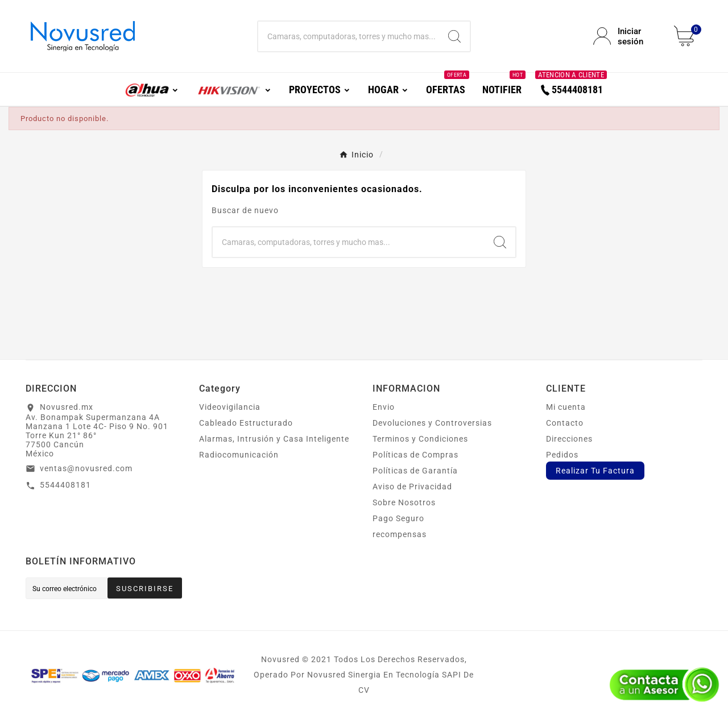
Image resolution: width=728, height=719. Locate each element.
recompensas (400, 534)
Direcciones (569, 439)
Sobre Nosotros (404, 502)
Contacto (565, 423)
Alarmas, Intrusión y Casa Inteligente (274, 439)
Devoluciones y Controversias (432, 423)
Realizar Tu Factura (595, 471)
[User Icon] (627, 36)
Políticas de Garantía (415, 471)
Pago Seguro (398, 518)
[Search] (454, 36)
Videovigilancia (230, 407)
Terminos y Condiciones (420, 439)
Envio (384, 407)
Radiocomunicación (239, 455)
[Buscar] (349, 36)
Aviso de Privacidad (412, 487)
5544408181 (65, 485)
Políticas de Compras (415, 455)
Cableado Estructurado (246, 423)
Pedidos (562, 455)
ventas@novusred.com (86, 468)
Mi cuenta (566, 407)
